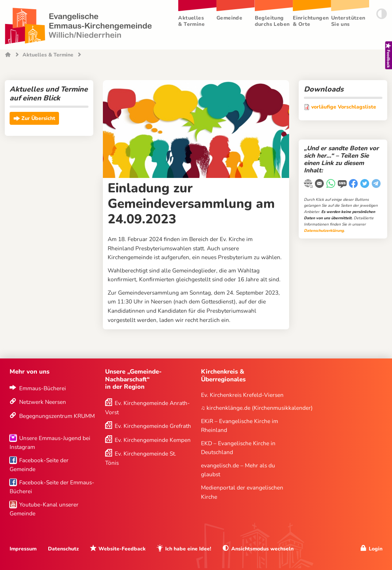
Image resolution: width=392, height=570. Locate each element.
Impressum (23, 549)
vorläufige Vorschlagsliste (344, 107)
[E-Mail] (320, 184)
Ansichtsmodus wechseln (262, 549)
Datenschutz (63, 549)
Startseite (8, 55)
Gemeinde (229, 18)
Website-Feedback (122, 549)
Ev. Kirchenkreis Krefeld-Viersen (242, 395)
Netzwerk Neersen (43, 402)
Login (376, 549)
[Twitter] (365, 184)
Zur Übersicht (38, 119)
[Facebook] (354, 184)
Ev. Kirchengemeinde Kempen (153, 440)
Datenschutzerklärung (324, 231)
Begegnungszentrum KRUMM (57, 416)
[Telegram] (377, 184)
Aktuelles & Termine (191, 21)
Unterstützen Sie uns (348, 21)
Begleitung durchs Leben (272, 21)
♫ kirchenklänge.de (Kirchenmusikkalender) (257, 408)
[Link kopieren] (309, 185)
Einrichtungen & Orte (311, 21)
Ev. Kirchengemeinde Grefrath (153, 426)
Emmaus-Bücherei (43, 388)
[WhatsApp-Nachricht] (331, 184)
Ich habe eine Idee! (188, 549)
